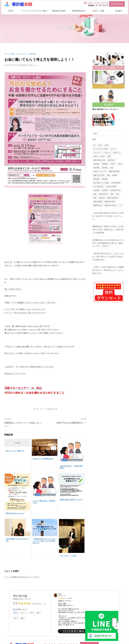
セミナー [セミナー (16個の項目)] (115, 149)
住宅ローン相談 (98, 11)
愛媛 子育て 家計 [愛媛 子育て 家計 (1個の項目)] (99, 176)
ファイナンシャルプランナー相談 (34, 11)
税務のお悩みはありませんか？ (15, 513)
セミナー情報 (9, 54)
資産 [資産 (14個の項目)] (95, 199)
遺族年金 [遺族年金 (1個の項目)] (102, 199)
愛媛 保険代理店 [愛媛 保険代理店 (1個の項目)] (116, 172)
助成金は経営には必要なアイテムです (71, 500)
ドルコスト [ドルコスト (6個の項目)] (97, 153)
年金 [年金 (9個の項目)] (120, 168)
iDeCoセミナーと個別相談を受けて (43, 459)
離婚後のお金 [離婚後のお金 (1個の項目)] (98, 207)
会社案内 (118, 11)
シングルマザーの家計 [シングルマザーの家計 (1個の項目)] (101, 149)
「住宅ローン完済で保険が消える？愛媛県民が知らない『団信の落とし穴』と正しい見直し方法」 (108, 275)
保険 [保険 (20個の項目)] (110, 157)
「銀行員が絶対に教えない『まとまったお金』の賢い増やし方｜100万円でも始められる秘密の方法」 (108, 261)
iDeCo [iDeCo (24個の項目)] (100, 145)
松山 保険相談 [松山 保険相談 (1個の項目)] (117, 184)
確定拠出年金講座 (59, 11)
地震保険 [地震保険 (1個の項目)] (105, 164)
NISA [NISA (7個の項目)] (107, 145)
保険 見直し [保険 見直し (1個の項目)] (113, 161)
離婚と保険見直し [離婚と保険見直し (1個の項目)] (114, 199)
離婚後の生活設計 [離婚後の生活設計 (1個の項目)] (112, 207)
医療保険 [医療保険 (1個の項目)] (97, 164)
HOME (11, 11)
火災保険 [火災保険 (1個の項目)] (97, 191)
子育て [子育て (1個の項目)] (96, 168)
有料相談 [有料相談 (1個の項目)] (105, 180)
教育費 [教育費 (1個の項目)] (116, 176)
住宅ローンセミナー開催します (15, 451)
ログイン (26, 577)
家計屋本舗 (23, 65)
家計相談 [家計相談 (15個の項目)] (113, 168)
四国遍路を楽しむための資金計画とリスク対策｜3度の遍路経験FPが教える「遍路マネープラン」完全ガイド (108, 248)
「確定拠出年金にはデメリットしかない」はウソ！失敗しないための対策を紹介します (44, 541)
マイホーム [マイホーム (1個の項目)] (108, 153)
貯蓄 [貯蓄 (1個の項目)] (119, 195)
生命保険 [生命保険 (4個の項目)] (105, 191)
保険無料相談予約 (79, 11)
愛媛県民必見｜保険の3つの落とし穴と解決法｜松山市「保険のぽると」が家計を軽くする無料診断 (108, 235)
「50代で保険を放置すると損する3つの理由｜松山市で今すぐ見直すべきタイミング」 (108, 221)
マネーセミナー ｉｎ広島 (68, 556)
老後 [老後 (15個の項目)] (113, 195)
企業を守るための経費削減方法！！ (71, 423)
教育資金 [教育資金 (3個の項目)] (97, 180)
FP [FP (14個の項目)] (95, 145)
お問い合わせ (117, 4)
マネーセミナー (22, 54)
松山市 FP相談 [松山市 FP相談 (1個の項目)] (112, 187)
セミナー (43, 409)
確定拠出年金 (52, 409)
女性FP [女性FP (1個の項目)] (114, 164)
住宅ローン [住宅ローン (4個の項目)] (118, 153)
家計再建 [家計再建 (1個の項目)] (104, 168)
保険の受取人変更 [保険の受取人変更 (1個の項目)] (100, 161)
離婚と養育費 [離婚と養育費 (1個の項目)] (98, 203)
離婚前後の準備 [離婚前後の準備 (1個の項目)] (111, 203)
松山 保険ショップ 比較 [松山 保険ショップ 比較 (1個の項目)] (102, 184)
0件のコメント (34, 65)
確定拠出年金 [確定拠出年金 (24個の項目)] (104, 195)
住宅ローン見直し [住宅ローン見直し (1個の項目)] (100, 157)
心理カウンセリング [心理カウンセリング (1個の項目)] (100, 172)
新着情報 (32, 54)
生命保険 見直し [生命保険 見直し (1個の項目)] (117, 191)
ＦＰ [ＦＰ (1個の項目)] (95, 210)
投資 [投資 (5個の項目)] (109, 176)
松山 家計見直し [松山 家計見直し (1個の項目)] (99, 187)
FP (38, 409)
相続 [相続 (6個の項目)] (95, 195)
